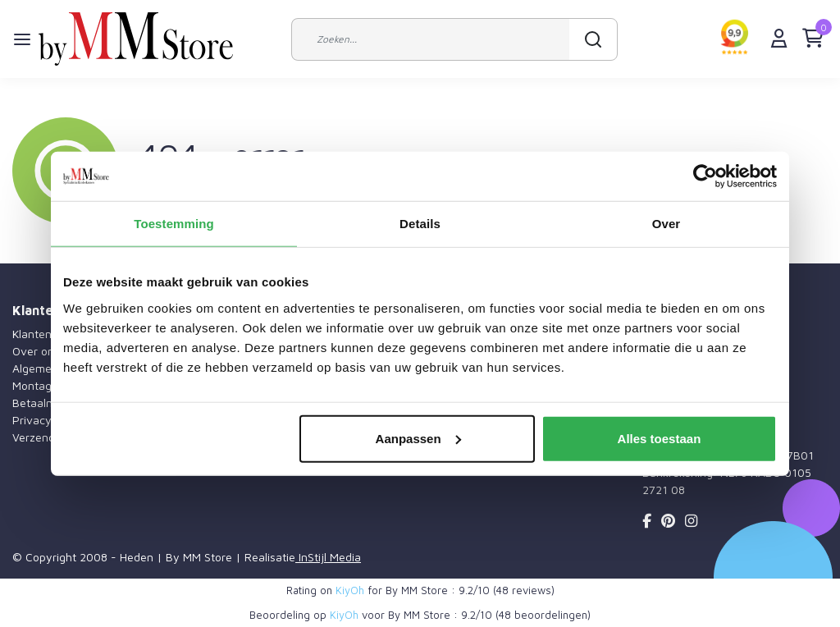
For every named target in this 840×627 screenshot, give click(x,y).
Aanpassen (418, 438)
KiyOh (350, 590)
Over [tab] (667, 224)
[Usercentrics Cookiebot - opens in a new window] (705, 176)
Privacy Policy (49, 420)
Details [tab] (420, 224)
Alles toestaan (660, 438)
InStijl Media (328, 557)
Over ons (36, 351)
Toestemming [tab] (174, 224)
